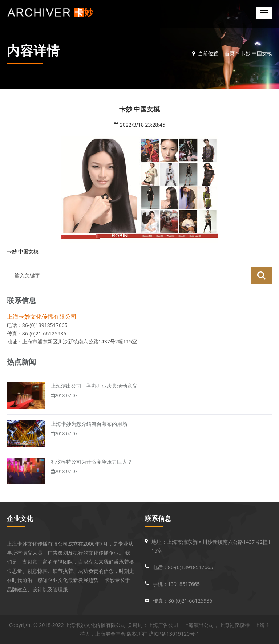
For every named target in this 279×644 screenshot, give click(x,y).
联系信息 (158, 518)
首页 (230, 53)
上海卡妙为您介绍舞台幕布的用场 (89, 424)
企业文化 (20, 518)
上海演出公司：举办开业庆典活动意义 (94, 386)
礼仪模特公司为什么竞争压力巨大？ (92, 462)
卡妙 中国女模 (256, 53)
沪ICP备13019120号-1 (174, 634)
